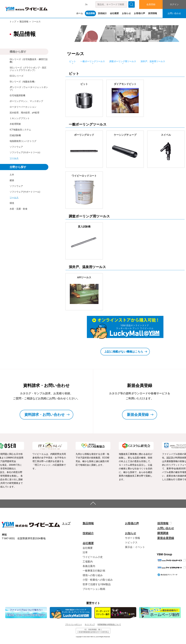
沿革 (85, 552)
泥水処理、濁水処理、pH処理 (24, 113)
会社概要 (114, 13)
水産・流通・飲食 (19, 209)
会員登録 (151, 4)
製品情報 (90, 13)
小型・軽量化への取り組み (98, 580)
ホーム (80, 13)
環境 (12, 203)
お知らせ (126, 13)
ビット (73, 61)
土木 (12, 175)
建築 (12, 180)
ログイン (174, 4)
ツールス (36, 22)
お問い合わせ (174, 13)
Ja (86, 4)
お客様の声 (139, 13)
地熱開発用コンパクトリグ (23, 141)
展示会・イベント (135, 547)
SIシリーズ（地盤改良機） (23, 82)
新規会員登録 (166, 538)
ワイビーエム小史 (93, 557)
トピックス (131, 542)
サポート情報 (132, 538)
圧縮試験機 (15, 135)
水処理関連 (15, 124)
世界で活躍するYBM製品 (97, 584)
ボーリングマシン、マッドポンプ (26, 101)
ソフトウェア (16, 147)
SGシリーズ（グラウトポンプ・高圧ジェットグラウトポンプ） (28, 69)
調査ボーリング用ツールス (123, 61)
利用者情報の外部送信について (109, 624)
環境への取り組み (93, 575)
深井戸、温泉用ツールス (153, 61)
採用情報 (153, 13)
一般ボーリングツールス (93, 61)
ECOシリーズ (17, 76)
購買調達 (163, 533)
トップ (13, 22)
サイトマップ (90, 624)
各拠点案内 (89, 566)
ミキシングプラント (20, 118)
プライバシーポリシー (74, 624)
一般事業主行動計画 (94, 571)
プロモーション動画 (94, 589)
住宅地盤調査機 (17, 95)
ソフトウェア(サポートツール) (25, 152)
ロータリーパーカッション (23, 107)
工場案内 (88, 562)
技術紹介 (102, 13)
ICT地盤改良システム (20, 130)
